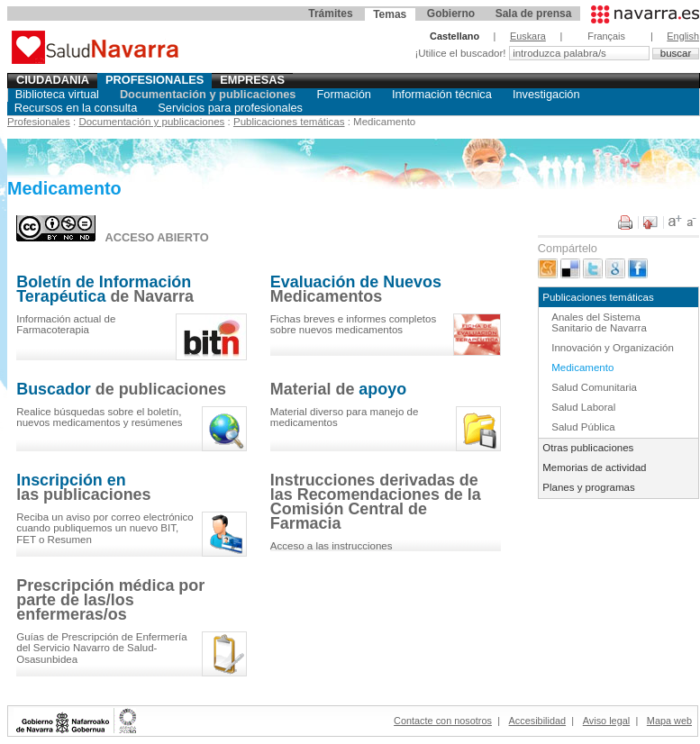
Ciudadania (53, 80)
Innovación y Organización (613, 348)
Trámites (330, 14)
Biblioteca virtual (57, 94)
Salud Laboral (583, 407)
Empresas (252, 80)
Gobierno (451, 14)
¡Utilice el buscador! (461, 53)
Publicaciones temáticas (289, 122)
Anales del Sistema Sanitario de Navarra (599, 323)
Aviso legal (606, 721)
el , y (99, 417)
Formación (343, 94)
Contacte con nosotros (443, 721)
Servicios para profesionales (230, 108)
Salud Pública (583, 427)
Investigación (546, 94)
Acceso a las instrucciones (332, 546)
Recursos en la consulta (76, 108)
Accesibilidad (537, 721)
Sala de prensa (534, 14)
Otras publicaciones (588, 448)
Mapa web (669, 721)
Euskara (528, 36)
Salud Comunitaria (594, 387)
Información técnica (442, 94)
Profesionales (155, 80)
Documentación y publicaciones (208, 94)
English (683, 36)
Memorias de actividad (594, 467)
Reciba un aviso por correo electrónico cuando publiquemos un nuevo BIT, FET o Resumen (105, 528)
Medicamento (582, 367)
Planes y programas (588, 487)
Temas (390, 14)
